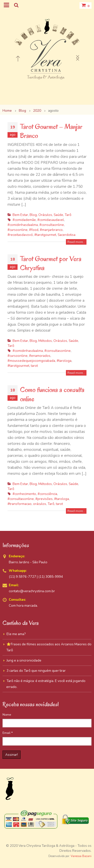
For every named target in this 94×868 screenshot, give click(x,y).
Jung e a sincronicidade (24, 660)
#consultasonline (58, 351)
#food (34, 230)
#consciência (47, 494)
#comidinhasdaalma (23, 225)
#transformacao (20, 504)
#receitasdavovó (20, 235)
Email (8, 733)
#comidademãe (24, 220)
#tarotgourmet (45, 235)
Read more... (76, 242)
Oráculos (45, 215)
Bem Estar (20, 215)
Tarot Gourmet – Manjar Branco (51, 131)
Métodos (45, 341)
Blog (33, 215)
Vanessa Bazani (81, 856)
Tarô (68, 215)
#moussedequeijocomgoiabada (31, 361)
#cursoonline (18, 230)
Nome (7, 715)
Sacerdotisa (67, 235)
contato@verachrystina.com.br (32, 591)
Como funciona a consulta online (52, 394)
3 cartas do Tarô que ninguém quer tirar (36, 671)
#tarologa (64, 361)
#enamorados (40, 356)
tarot (34, 366)
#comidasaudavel (51, 220)
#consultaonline (52, 225)
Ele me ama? (16, 634)
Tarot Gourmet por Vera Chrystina (51, 263)
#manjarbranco (51, 230)
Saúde (58, 215)
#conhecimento (24, 494)
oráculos (40, 504)
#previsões (44, 499)
